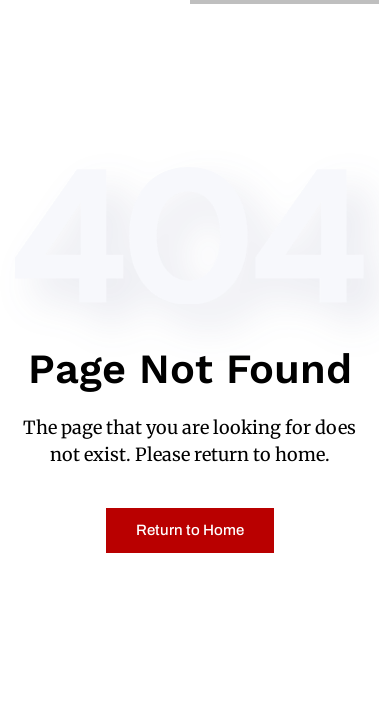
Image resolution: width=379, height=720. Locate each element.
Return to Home (190, 530)
